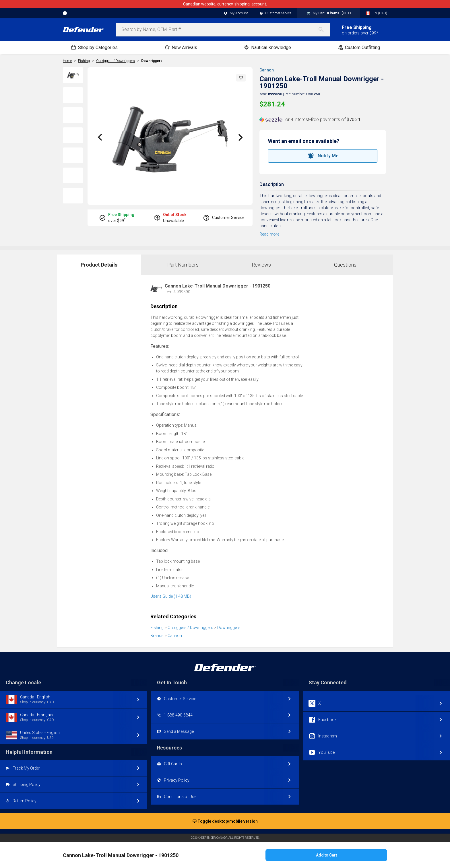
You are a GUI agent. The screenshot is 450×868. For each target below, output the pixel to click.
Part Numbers (183, 265)
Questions (345, 265)
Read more (269, 234)
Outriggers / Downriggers (190, 628)
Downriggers (152, 61)
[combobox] (223, 30)
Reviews (261, 265)
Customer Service (275, 13)
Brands (157, 636)
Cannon (267, 70)
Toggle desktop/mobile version (225, 822)
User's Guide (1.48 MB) (171, 596)
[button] (241, 78)
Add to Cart (326, 855)
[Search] (324, 30)
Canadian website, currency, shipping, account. (225, 4)
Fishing (157, 628)
